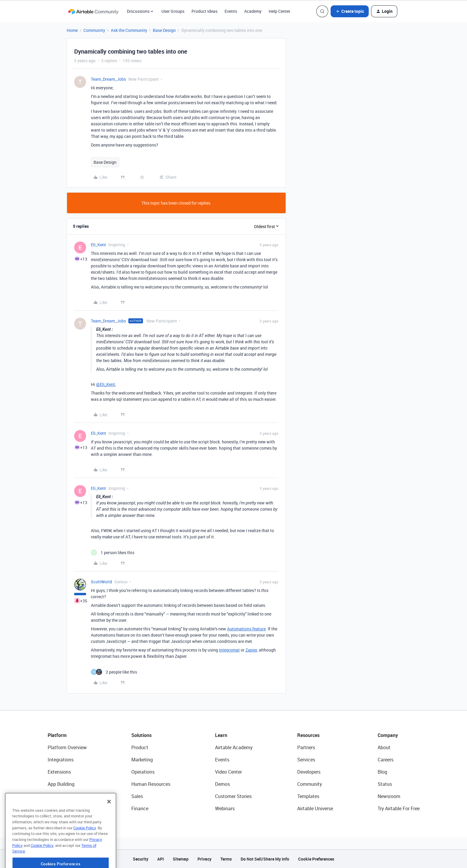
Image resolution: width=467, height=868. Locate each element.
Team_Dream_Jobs (108, 79)
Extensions (59, 772)
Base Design (164, 30)
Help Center (280, 11)
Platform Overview (67, 747)
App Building (61, 784)
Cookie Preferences (316, 859)
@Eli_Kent (105, 384)
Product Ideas (204, 11)
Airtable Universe (315, 808)
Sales (137, 796)
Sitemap (181, 859)
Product (140, 747)
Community (94, 30)
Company (388, 735)
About (384, 747)
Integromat (229, 650)
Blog (382, 772)
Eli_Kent (98, 245)
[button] (350, 11)
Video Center (228, 772)
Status (385, 784)
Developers (309, 772)
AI (50, 796)
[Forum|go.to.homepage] (93, 11)
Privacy (204, 859)
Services (306, 760)
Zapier (251, 650)
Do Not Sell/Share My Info (265, 859)
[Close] (109, 822)
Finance (140, 808)
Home (72, 30)
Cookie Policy (85, 848)
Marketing (142, 760)
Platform (57, 735)
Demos (222, 784)
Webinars (225, 808)
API (161, 859)
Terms (226, 859)
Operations (143, 772)
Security (141, 859)
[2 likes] (114, 672)
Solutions (141, 735)
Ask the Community (129, 30)
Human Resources (151, 784)
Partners (306, 747)
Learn (221, 735)
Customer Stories (233, 796)
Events (231, 11)
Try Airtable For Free (399, 808)
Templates (308, 796)
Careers (386, 760)
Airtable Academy (234, 747)
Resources (308, 735)
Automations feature (246, 629)
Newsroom (389, 796)
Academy (253, 11)
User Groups (173, 11)
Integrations (61, 760)
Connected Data (65, 808)
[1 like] (113, 553)
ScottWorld (101, 582)
